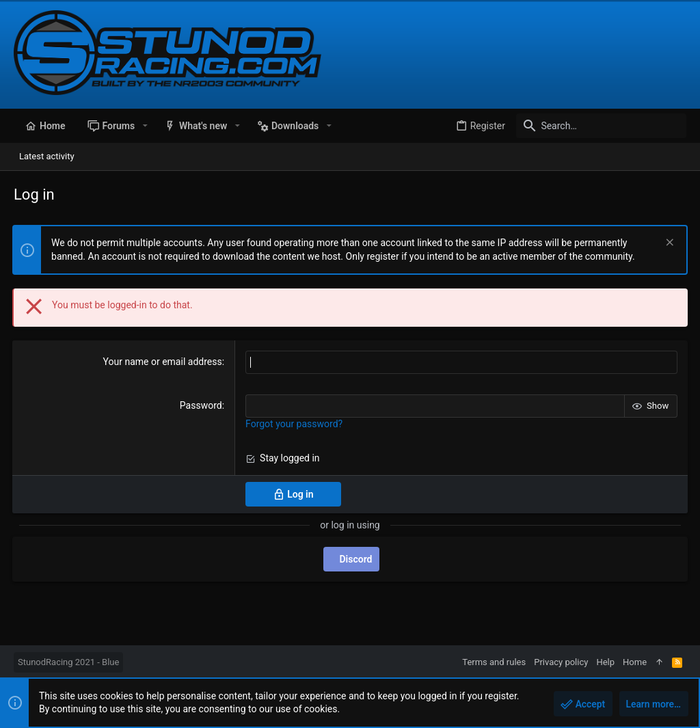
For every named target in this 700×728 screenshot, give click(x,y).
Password (201, 405)
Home (635, 662)
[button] (145, 126)
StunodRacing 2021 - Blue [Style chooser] (68, 662)
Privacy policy (561, 662)
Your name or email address (163, 362)
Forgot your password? (295, 424)
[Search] (601, 126)
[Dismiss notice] (667, 244)
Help (605, 662)
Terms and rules (494, 662)
